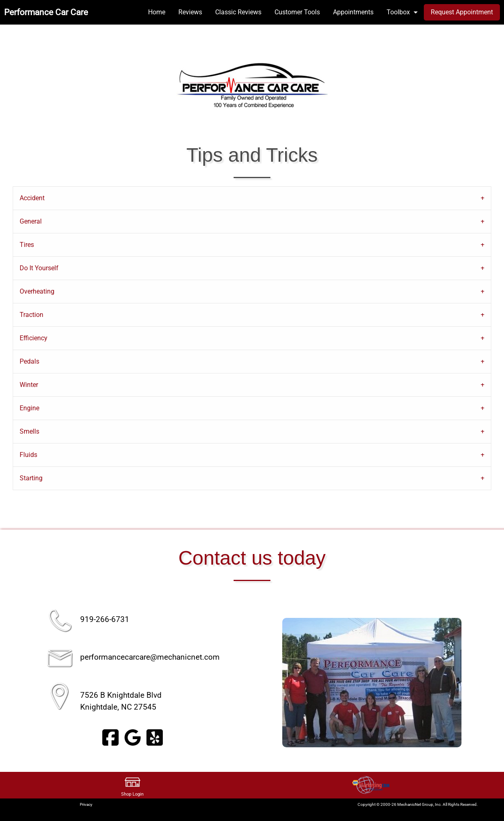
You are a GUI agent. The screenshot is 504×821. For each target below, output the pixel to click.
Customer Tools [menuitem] (297, 12)
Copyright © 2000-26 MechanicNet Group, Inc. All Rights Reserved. (418, 804)
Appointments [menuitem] (353, 12)
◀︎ (269, 683)
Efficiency (34, 338)
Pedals (29, 361)
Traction (32, 315)
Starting (31, 478)
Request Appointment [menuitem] (462, 12)
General (31, 221)
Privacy (86, 804)
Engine (29, 408)
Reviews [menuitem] (190, 12)
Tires (27, 245)
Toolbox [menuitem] (398, 12)
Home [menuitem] (157, 12)
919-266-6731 (105, 619)
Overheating (37, 291)
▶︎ (475, 683)
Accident (32, 198)
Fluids (28, 455)
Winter (29, 385)
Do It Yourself (39, 268)
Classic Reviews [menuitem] (238, 12)
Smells (29, 431)
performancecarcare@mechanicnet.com (150, 657)
